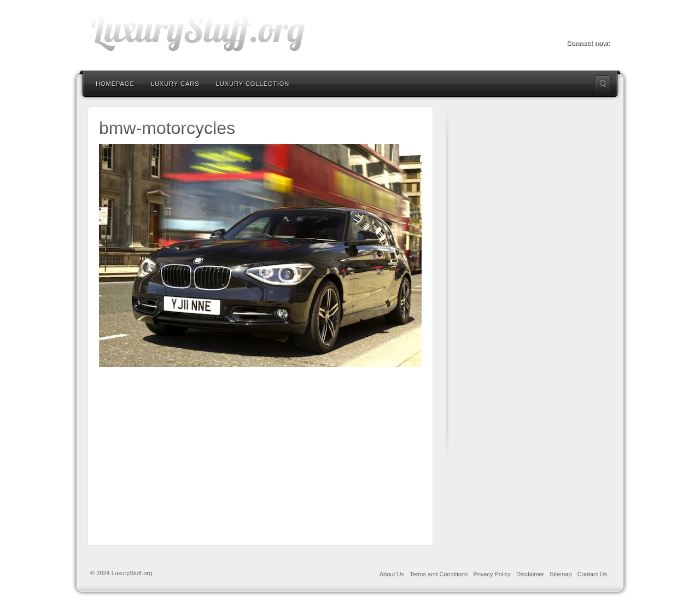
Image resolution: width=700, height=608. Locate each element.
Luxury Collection (253, 84)
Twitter (588, 28)
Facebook (573, 28)
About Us (392, 574)
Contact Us (592, 574)
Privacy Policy (492, 574)
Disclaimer (530, 574)
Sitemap (561, 574)
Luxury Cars (175, 84)
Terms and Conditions (439, 574)
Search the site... (603, 84)
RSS (602, 28)
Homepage (115, 84)
